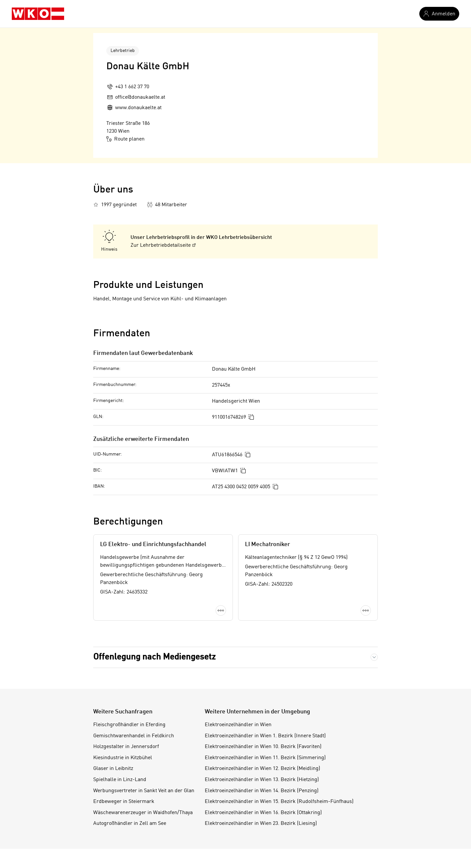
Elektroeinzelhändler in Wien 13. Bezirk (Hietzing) (262, 780)
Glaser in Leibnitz (113, 769)
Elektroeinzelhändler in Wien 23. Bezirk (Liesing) (261, 824)
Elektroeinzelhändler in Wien (238, 725)
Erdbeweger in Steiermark (124, 802)
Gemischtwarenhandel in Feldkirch (134, 736)
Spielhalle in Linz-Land (120, 780)
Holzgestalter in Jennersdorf (126, 747)
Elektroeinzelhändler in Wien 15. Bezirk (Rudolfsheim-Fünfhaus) (279, 802)
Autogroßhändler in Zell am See (130, 824)
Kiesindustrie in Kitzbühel (123, 758)
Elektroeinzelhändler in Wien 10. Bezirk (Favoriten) (263, 747)
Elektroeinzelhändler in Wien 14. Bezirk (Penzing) (262, 791)
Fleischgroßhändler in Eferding (129, 725)
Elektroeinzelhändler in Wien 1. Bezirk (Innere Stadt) (265, 736)
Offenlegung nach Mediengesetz (154, 657)
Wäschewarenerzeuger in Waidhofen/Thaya (143, 813)
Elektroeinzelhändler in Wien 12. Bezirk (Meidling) (262, 769)
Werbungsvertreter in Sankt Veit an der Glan (144, 791)
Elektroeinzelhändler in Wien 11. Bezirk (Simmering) (265, 758)
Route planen (125, 139)
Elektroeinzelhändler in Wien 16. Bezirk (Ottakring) (263, 813)
